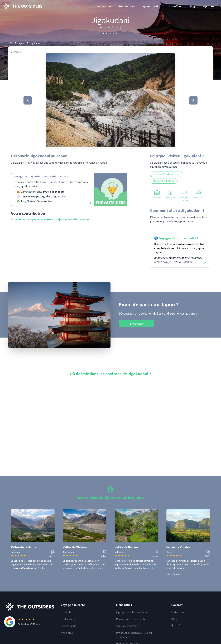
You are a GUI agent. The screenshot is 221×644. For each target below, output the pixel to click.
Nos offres (175, 6)
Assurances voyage (127, 626)
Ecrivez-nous (179, 612)
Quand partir (68, 626)
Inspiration (104, 6)
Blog (192, 6)
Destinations (127, 6)
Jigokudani (35, 43)
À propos (209, 6)
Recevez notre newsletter (131, 619)
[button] (110, 100)
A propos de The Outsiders (131, 612)
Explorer (136, 324)
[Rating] (30, 622)
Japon (21, 43)
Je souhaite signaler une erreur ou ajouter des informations (50, 219)
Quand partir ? (152, 6)
